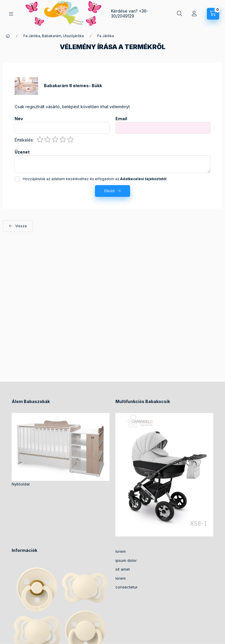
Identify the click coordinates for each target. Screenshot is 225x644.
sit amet (123, 569)
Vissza (21, 226)
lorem (121, 551)
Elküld (109, 191)
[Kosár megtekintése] (213, 14)
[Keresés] (180, 14)
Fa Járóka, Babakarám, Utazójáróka (54, 36)
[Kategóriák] (11, 14)
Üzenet (22, 152)
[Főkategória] (8, 36)
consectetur (127, 587)
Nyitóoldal (21, 484)
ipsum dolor (126, 560)
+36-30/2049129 (130, 13)
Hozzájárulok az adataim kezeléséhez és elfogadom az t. (95, 179)
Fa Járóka (106, 36)
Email (121, 119)
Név (19, 119)
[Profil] (194, 14)
